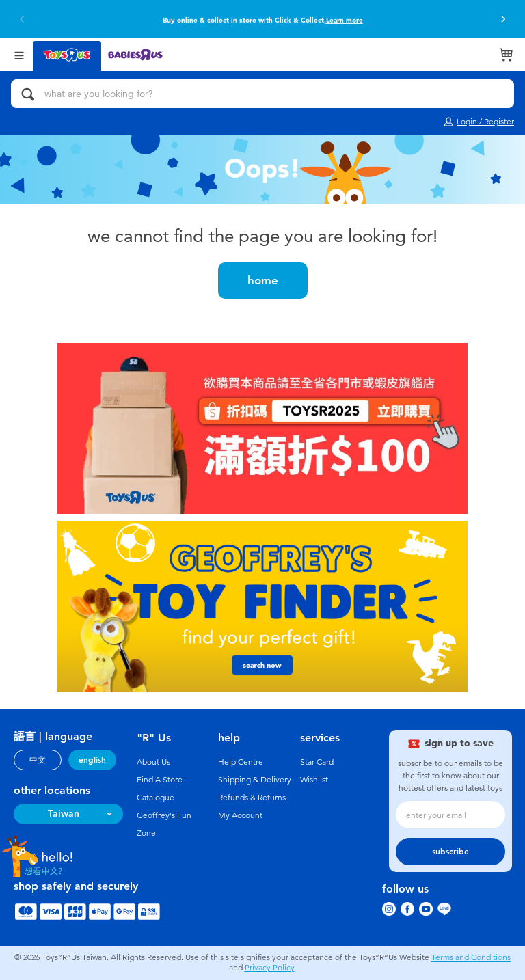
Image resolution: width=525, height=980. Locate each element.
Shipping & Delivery (255, 780)
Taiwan (64, 814)
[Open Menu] (19, 54)
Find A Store (160, 780)
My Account (240, 815)
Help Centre (241, 762)
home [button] (263, 280)
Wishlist (314, 780)
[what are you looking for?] (262, 94)
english (92, 760)
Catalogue (156, 798)
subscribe (450, 852)
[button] (22, 19)
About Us (153, 762)
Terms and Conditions (471, 957)
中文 (38, 760)
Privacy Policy (270, 968)
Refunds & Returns (252, 798)
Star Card (317, 762)
